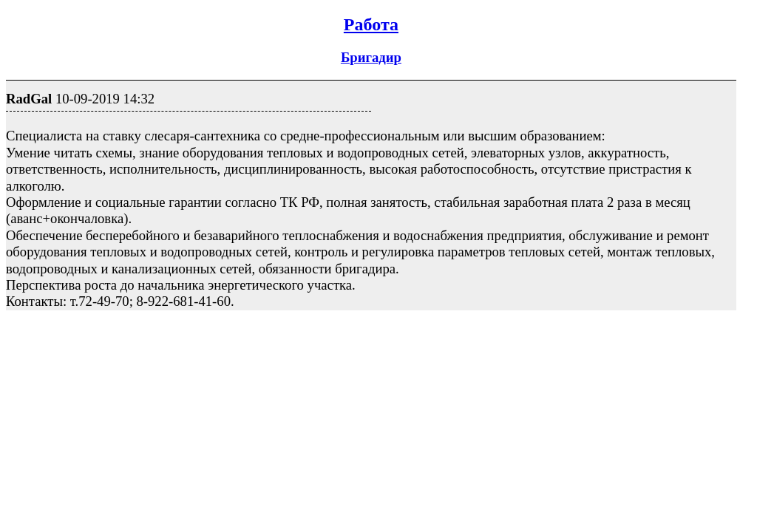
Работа (371, 24)
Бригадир (371, 57)
